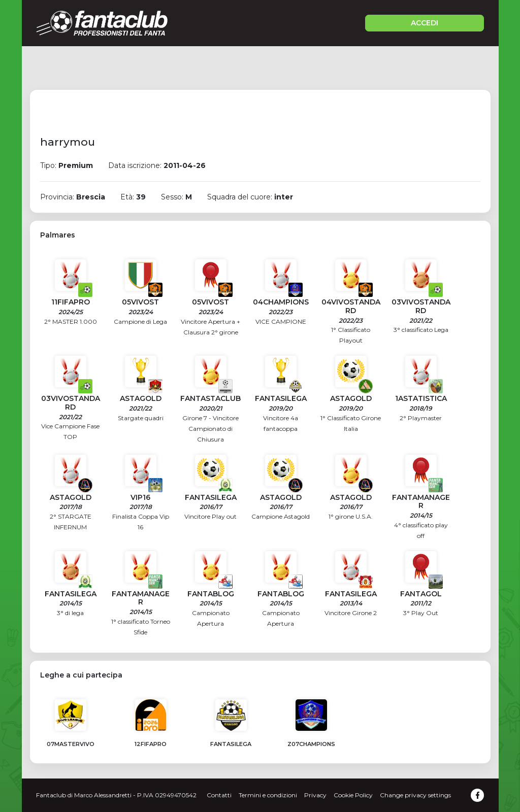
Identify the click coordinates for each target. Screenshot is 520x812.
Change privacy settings (415, 795)
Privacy (315, 795)
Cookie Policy (353, 795)
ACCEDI (425, 23)
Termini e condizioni (268, 795)
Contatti (219, 795)
